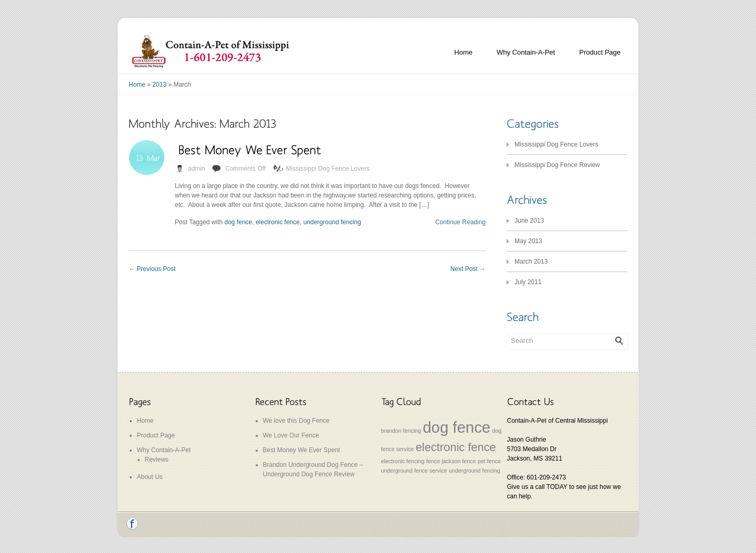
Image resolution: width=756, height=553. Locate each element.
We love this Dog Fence (296, 421)
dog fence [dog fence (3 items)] (456, 427)
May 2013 (528, 241)
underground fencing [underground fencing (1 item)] (475, 471)
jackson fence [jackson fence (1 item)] (459, 461)
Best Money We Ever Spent (302, 450)
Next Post (468, 269)
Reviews (157, 460)
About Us (150, 477)
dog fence (239, 222)
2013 (159, 85)
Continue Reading (460, 222)
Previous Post (152, 269)
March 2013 (531, 262)
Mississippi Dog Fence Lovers (328, 169)
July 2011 (528, 282)
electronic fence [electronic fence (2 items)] (456, 447)
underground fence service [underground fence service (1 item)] (414, 471)
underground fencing (332, 222)
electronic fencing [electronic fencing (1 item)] (403, 461)
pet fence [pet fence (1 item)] (489, 461)
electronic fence (278, 222)
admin (197, 169)
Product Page (600, 52)
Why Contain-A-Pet (526, 52)
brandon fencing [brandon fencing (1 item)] (401, 431)
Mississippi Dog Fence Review (557, 165)
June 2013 (529, 221)
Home (463, 52)
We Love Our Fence (291, 435)
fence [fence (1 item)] (433, 461)
